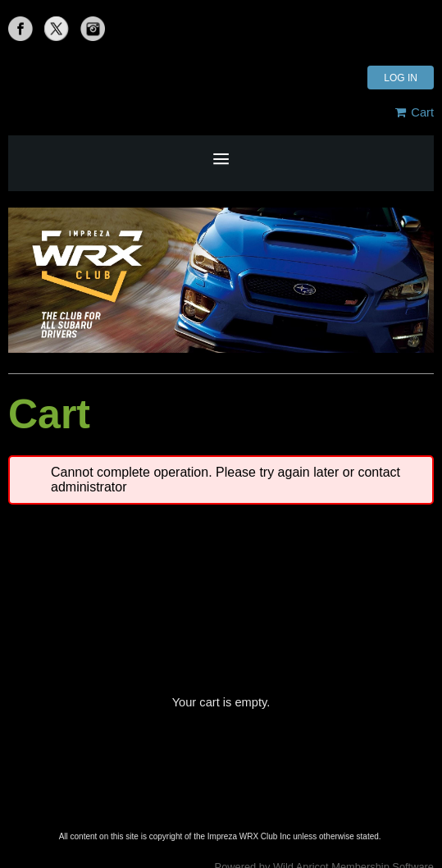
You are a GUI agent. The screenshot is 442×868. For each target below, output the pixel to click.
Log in (401, 78)
